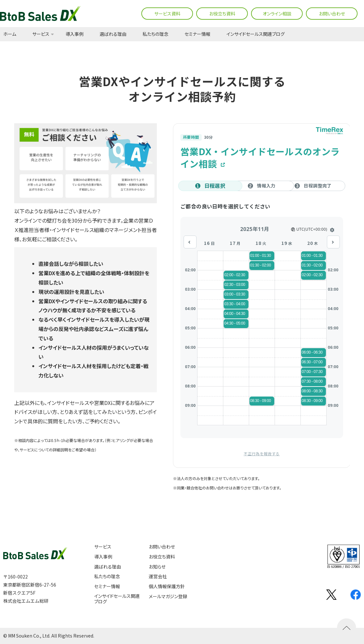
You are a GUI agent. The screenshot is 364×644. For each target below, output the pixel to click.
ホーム (10, 34)
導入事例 (75, 34)
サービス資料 (167, 14)
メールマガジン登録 (168, 596)
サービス (41, 34)
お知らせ (157, 567)
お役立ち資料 (222, 14)
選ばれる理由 (113, 34)
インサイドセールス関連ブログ (256, 34)
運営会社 (158, 576)
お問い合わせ (332, 14)
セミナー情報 (197, 34)
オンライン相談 (277, 14)
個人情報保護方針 (167, 586)
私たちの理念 (156, 34)
